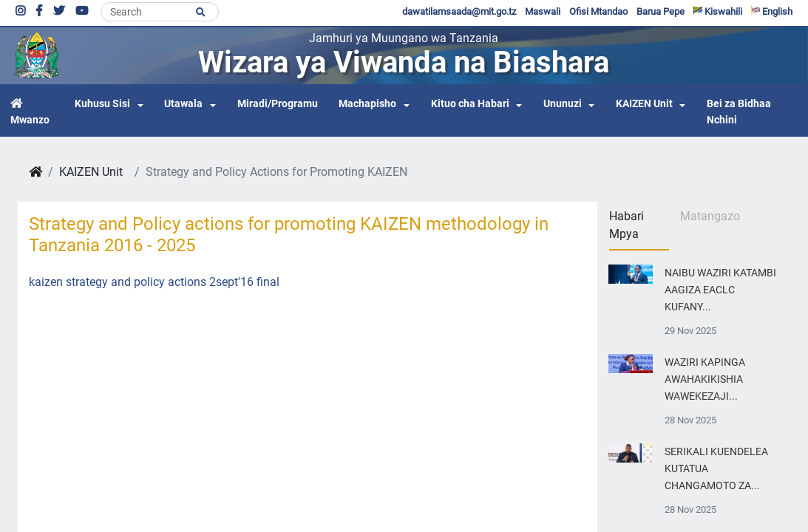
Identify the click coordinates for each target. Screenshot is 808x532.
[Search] (160, 12)
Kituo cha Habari (470, 104)
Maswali (543, 11)
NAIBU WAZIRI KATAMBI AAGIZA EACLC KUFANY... (720, 290)
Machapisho (367, 104)
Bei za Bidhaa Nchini (739, 112)
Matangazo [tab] (710, 216)
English (772, 11)
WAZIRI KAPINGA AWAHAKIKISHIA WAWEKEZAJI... (705, 379)
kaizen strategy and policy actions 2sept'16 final (154, 282)
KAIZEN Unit (644, 104)
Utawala (183, 104)
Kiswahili (718, 11)
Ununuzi (563, 104)
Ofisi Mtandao (598, 11)
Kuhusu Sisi (102, 104)
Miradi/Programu (278, 104)
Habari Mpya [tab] (627, 225)
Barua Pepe (661, 11)
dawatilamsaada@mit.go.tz (459, 11)
